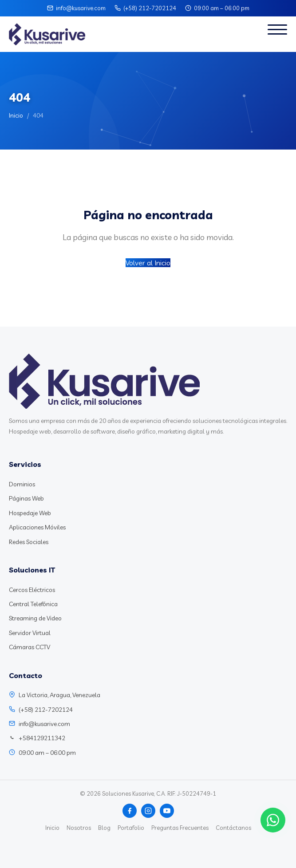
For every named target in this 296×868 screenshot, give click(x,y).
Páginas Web (26, 498)
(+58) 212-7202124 (150, 8)
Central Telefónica (33, 604)
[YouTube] (167, 811)
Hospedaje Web (30, 513)
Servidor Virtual (30, 633)
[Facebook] (130, 811)
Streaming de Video (35, 618)
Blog (104, 828)
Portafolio (131, 828)
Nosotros (79, 828)
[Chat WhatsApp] (273, 820)
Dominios (22, 484)
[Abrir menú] (277, 34)
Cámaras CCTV (30, 647)
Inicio (16, 115)
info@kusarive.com (81, 8)
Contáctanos (233, 828)
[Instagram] (148, 811)
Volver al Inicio (148, 263)
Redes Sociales (29, 542)
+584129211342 (42, 738)
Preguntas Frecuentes (180, 828)
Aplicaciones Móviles (37, 527)
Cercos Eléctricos (32, 590)
